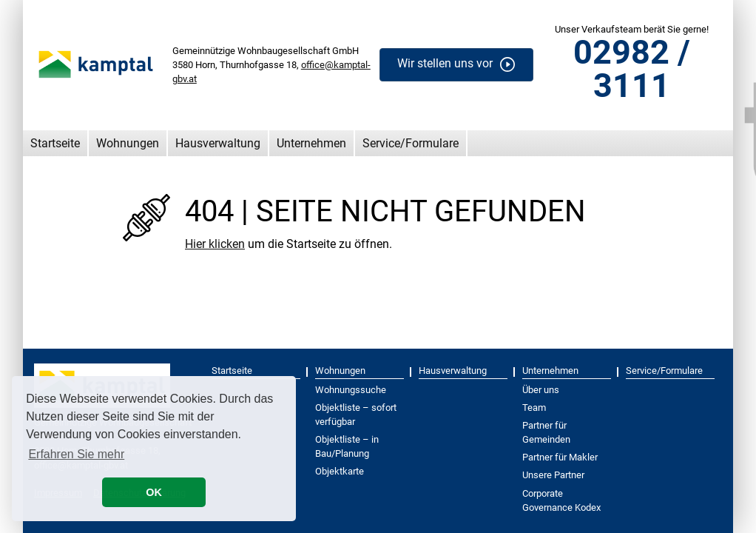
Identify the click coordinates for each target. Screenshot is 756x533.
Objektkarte (340, 471)
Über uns (541, 390)
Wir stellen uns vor (445, 64)
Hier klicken (215, 244)
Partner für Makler (560, 457)
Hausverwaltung (218, 143)
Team (534, 408)
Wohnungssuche (351, 390)
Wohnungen (128, 143)
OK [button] (154, 492)
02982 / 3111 (632, 69)
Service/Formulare (411, 143)
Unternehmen (311, 143)
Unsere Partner (553, 475)
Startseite (55, 143)
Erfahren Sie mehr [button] (76, 454)
